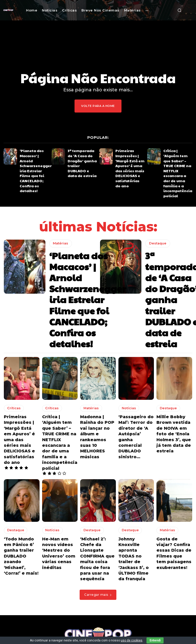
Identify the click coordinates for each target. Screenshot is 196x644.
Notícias (127, 330)
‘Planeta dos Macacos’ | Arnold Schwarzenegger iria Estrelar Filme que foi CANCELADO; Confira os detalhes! (34, 158)
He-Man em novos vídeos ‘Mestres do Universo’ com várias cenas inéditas (59, 448)
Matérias (60, 217)
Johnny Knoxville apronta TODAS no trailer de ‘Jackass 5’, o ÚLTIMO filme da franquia (136, 448)
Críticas (12, 330)
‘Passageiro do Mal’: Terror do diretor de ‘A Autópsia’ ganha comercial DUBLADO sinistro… (134, 352)
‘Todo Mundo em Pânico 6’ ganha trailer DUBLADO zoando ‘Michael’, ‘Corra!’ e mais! (20, 448)
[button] (179, 10)
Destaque (157, 224)
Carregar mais (98, 477)
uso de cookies (132, 640)
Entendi (155, 640)
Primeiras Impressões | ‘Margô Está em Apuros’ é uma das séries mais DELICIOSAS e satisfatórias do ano (129, 162)
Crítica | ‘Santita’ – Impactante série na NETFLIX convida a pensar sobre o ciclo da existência (112, 608)
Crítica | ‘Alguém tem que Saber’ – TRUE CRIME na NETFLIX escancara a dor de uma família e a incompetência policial (178, 160)
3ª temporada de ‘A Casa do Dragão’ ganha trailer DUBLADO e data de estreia (82, 156)
